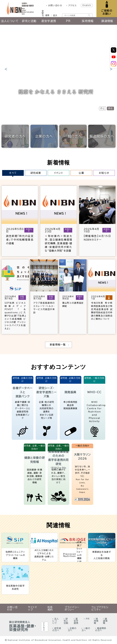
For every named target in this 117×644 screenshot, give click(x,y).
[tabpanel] (58, 69)
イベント (58, 173)
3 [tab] (63, 108)
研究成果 (36, 173)
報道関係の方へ (102, 136)
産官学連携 (49, 21)
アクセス (72, 5)
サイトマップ (32, 608)
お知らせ (104, 173)
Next (111, 69)
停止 (103, 108)
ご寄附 (107, 12)
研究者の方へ (15, 136)
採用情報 (88, 21)
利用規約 (50, 608)
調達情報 (107, 21)
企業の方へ (44, 136)
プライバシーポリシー (72, 608)
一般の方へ (73, 136)
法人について (10, 21)
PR (68, 21)
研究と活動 (29, 21)
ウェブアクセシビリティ (100, 608)
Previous (6, 69)
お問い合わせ (55, 5)
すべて (13, 173)
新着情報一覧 (58, 345)
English (87, 5)
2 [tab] (58, 108)
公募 (81, 173)
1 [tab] (53, 108)
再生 (110, 108)
